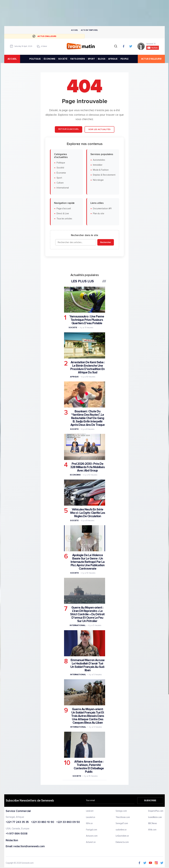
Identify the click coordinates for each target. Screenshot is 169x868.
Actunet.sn (91, 842)
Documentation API (102, 209)
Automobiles (99, 160)
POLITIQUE (35, 59)
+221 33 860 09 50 (68, 822)
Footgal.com (92, 830)
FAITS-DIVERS (78, 59)
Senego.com (121, 811)
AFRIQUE (113, 59)
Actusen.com (92, 836)
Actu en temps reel (89, 30)
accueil (12, 59)
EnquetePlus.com (156, 811)
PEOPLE (125, 59)
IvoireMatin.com (155, 817)
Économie (61, 173)
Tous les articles (64, 219)
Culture (60, 183)
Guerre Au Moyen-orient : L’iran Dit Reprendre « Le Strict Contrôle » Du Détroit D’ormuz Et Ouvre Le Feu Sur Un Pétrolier (87, 614)
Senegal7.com (122, 823)
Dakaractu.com (122, 842)
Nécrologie (98, 180)
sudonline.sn (121, 830)
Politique (61, 163)
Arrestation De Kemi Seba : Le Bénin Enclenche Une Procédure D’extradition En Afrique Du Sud (88, 367)
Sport (59, 178)
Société (60, 168)
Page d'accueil (64, 209)
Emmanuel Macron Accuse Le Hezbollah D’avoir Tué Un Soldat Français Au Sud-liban (87, 665)
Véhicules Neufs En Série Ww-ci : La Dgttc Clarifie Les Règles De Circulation (88, 513)
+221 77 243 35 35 (17, 822)
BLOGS (102, 59)
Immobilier (98, 165)
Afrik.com (152, 830)
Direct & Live (63, 214)
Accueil (74, 30)
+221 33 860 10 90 (42, 822)
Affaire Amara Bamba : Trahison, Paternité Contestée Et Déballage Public (89, 767)
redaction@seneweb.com (29, 847)
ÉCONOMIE (49, 59)
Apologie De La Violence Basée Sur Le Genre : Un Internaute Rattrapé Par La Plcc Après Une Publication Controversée (88, 562)
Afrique (74, 377)
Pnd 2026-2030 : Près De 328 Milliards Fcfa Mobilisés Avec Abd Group (87, 467)
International (63, 188)
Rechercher (105, 242)
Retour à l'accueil (68, 129)
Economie (75, 475)
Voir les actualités (99, 130)
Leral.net (90, 811)
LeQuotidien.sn (122, 836)
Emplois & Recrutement (104, 175)
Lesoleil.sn (91, 817)
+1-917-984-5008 (17, 834)
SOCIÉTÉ (63, 59)
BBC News (153, 823)
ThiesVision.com (123, 817)
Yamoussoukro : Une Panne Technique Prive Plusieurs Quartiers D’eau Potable (87, 320)
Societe (73, 328)
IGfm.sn (89, 823)
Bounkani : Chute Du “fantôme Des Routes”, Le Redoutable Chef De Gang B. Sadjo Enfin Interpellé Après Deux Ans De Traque (87, 418)
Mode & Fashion (101, 170)
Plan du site (98, 214)
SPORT (91, 59)
